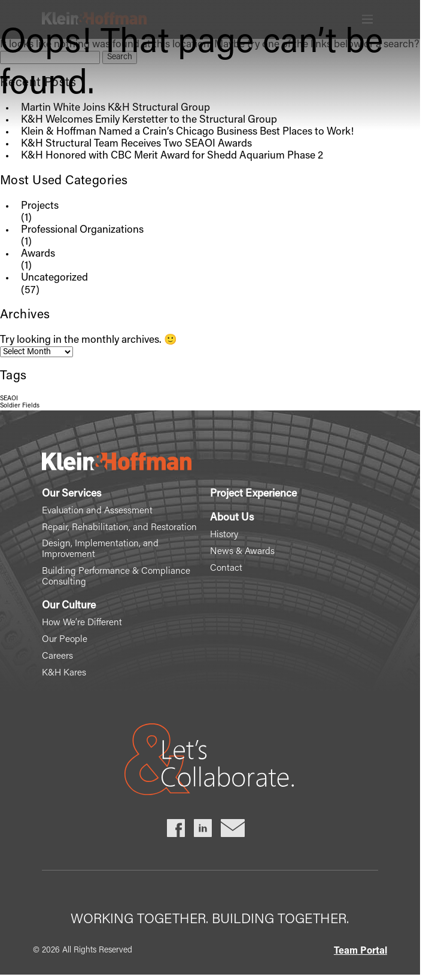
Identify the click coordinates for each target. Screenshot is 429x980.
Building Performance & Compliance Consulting (116, 577)
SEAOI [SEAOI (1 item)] (9, 399)
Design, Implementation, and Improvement (100, 550)
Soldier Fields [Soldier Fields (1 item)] (20, 406)
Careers (57, 657)
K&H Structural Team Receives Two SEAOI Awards (136, 144)
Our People (65, 640)
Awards (38, 254)
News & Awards (242, 552)
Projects (40, 206)
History (224, 535)
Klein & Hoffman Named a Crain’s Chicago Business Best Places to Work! (187, 132)
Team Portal (360, 951)
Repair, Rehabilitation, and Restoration (119, 528)
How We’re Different (82, 623)
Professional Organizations (82, 230)
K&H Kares (64, 673)
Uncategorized (54, 278)
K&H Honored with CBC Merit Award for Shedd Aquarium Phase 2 (172, 156)
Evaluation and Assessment (97, 511)
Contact (226, 569)
